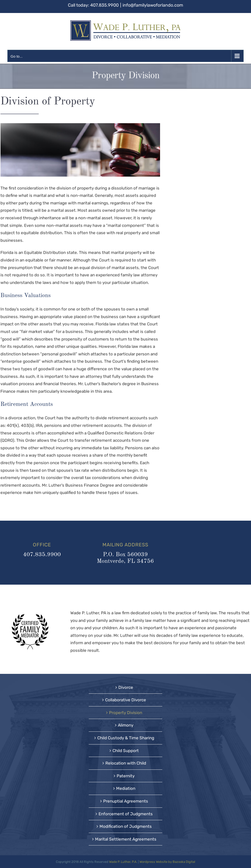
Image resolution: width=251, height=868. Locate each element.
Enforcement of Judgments (126, 814)
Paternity (126, 776)
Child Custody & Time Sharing (126, 738)
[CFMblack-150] (30, 616)
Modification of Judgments (126, 826)
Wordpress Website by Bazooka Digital (167, 862)
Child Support (126, 751)
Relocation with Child (126, 763)
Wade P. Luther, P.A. (123, 862)
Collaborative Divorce (126, 700)
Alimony (126, 725)
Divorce (126, 687)
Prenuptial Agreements (126, 801)
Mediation (126, 788)
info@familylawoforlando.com (153, 5)
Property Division (126, 713)
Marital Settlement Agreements (126, 839)
